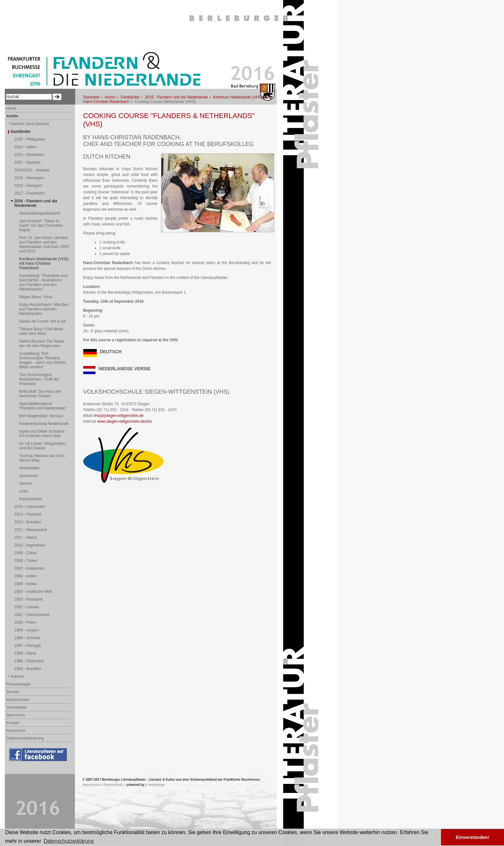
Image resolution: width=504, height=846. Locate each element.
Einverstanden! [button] (473, 837)
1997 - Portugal (28, 646)
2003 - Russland (28, 599)
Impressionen (31, 499)
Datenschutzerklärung (25, 738)
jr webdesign (155, 785)
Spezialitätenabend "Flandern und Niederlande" (43, 406)
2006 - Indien (26, 576)
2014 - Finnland (28, 514)
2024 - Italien (26, 147)
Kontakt (13, 723)
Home (12, 108)
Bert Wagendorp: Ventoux (41, 416)
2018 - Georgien (28, 186)
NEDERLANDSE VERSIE (125, 369)
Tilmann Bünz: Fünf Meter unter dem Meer (41, 331)
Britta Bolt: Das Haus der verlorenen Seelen (40, 394)
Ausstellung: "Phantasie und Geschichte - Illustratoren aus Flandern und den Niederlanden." (43, 282)
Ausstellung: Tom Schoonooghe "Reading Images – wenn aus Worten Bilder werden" (43, 360)
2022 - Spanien (27, 162)
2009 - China (26, 553)
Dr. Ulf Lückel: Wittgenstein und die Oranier (42, 446)
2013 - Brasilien (28, 522)
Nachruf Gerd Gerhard (30, 124)
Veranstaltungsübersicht (40, 213)
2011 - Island (26, 538)
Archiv (110, 97)
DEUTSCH (111, 352)
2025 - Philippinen (30, 139)
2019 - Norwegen (29, 178)
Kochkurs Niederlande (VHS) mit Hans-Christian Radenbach (44, 263)
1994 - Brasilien (28, 669)
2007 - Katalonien (30, 568)
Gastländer (130, 97)
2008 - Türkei (26, 561)
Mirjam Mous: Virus (36, 297)
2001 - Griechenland (32, 615)
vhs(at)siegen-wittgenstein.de (119, 416)
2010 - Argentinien (30, 545)
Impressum (16, 731)
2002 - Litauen (27, 607)
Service (26, 483)
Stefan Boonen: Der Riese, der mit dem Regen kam (42, 344)
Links (24, 491)
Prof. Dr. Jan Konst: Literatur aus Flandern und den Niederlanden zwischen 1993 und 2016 (44, 244)
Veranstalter (30, 468)
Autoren (17, 676)
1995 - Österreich (29, 661)
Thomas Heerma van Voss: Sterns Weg (43, 458)
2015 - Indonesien (30, 507)
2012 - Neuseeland (31, 530)
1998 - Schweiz (28, 638)
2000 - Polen (25, 622)
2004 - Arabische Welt (33, 592)
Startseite (91, 97)
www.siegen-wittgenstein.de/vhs (125, 421)
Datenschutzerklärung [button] (69, 841)
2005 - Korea (26, 584)
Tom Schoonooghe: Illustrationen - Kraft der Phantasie (39, 379)
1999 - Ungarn (27, 630)
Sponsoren (29, 476)
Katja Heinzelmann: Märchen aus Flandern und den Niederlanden (44, 309)
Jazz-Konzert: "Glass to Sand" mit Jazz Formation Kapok (41, 225)
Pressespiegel (18, 684)
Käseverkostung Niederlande (44, 424)
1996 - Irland (25, 653)
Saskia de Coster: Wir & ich (43, 321)
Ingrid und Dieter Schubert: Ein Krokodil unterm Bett (42, 434)
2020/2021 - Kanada (32, 170)
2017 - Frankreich (30, 193)
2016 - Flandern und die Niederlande (176, 97)
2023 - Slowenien (29, 155)
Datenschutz (113, 785)
